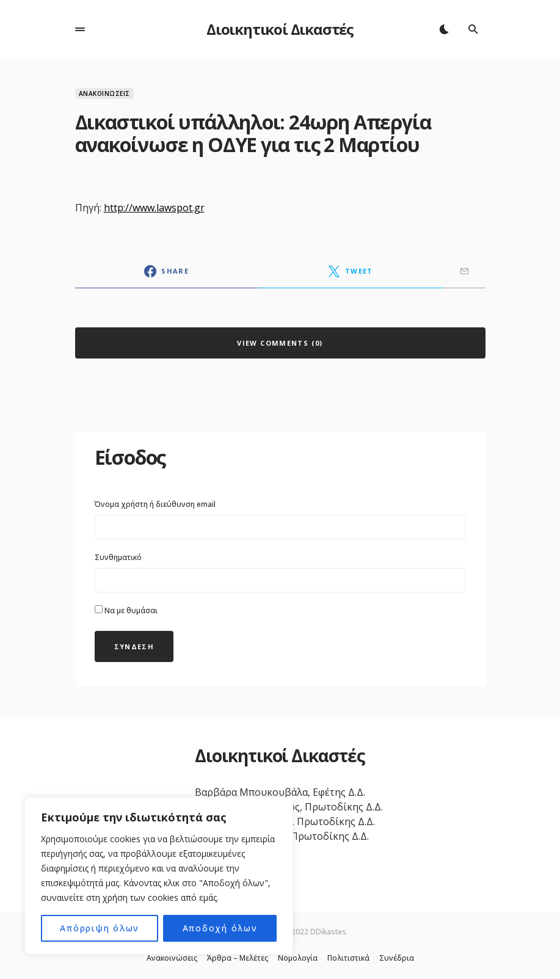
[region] (159, 876)
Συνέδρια (397, 958)
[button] (80, 29)
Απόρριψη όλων (100, 928)
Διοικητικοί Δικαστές (280, 29)
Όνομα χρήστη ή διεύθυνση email (155, 504)
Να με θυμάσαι (126, 610)
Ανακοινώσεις (104, 93)
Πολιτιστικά (348, 958)
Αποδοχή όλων (220, 928)
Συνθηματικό (118, 557)
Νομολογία (298, 958)
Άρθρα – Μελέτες (238, 958)
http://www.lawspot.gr (154, 208)
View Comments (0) (280, 343)
